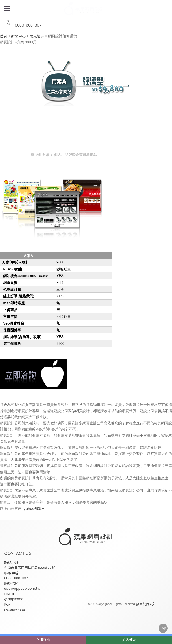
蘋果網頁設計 (145, 604)
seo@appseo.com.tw (22, 588)
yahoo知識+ (34, 509)
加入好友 (129, 640)
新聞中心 (18, 36)
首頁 (4, 36)
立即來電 (43, 640)
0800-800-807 (23, 23)
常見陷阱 (37, 36)
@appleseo (14, 599)
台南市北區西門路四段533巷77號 (30, 568)
